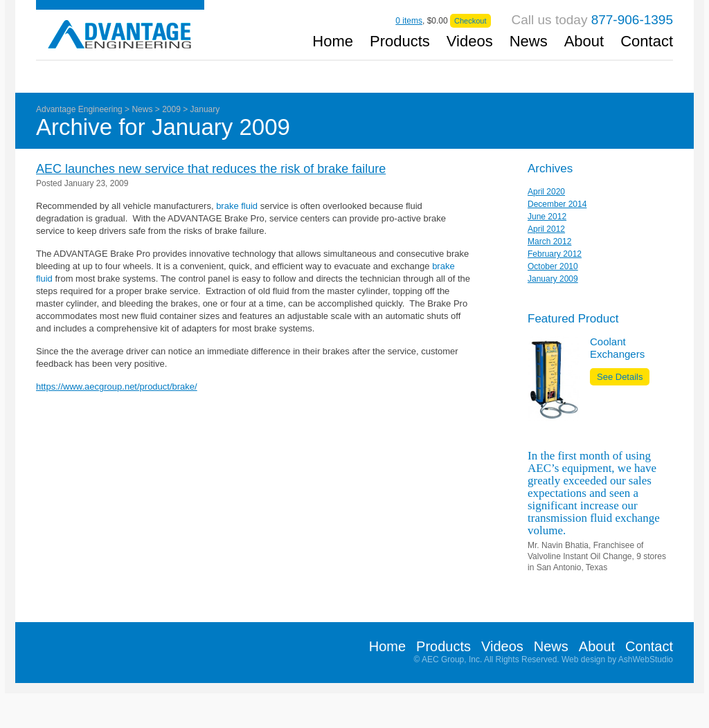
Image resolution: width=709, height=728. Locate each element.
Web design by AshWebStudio (617, 659)
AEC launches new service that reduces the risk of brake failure (211, 169)
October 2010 (553, 266)
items (409, 21)
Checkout (470, 21)
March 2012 (549, 242)
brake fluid (237, 206)
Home (333, 43)
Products (400, 43)
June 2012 (547, 217)
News (529, 43)
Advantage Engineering (120, 25)
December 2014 (557, 204)
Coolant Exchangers (617, 348)
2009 (171, 109)
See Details (620, 377)
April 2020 (546, 192)
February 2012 (555, 254)
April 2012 (546, 229)
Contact (647, 43)
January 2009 (553, 279)
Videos (470, 43)
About (584, 43)
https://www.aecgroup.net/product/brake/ (117, 386)
